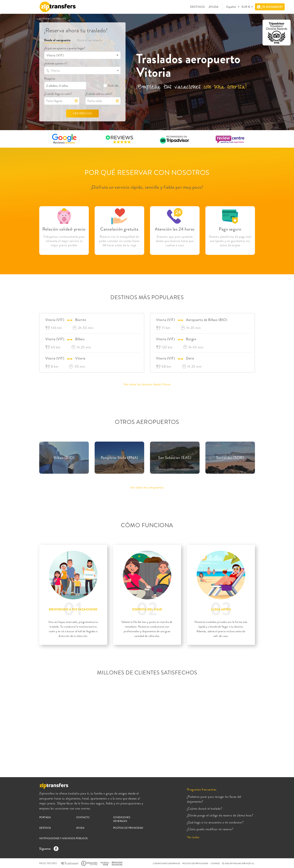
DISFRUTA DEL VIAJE (147, 609)
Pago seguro (230, 229)
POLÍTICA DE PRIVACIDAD (128, 828)
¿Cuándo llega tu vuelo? (58, 94)
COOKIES (215, 863)
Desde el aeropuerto (57, 40)
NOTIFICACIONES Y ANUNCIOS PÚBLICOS (63, 838)
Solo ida (111, 85)
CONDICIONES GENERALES (122, 819)
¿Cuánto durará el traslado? (205, 809)
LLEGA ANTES (221, 609)
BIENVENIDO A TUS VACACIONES (73, 609)
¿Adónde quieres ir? (56, 63)
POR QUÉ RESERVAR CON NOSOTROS (147, 173)
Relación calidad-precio (64, 229)
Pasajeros (50, 79)
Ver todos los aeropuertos (147, 487)
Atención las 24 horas (175, 229)
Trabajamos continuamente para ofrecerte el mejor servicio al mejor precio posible (64, 241)
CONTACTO (83, 817)
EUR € (246, 7)
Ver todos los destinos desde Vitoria (147, 384)
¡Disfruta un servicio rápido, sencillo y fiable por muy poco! (147, 187)
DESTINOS (197, 7)
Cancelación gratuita (119, 229)
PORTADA (45, 19)
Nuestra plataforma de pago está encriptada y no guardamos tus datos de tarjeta (230, 241)
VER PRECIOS (82, 113)
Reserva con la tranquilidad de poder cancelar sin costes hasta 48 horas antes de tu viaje (119, 241)
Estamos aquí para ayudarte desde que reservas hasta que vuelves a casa (175, 241)
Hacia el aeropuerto (90, 40)
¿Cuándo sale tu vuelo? (99, 94)
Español (232, 7)
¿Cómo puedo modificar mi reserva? (210, 829)
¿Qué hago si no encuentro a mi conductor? (215, 822)
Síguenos (48, 849)
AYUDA (214, 7)
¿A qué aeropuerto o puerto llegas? (65, 48)
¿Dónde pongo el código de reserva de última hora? (220, 815)
